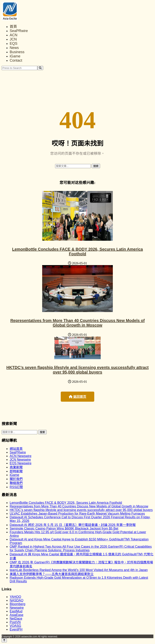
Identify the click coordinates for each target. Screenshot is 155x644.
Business (17, 52)
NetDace (16, 619)
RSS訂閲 (16, 487)
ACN (14, 35)
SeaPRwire (19, 31)
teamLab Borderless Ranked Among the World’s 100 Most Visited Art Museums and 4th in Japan (79, 570)
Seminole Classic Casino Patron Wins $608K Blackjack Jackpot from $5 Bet (64, 528)
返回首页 (77, 397)
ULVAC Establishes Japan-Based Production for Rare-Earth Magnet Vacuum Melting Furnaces (77, 514)
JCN (13, 39)
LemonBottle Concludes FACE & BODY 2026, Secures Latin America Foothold (77, 251)
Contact (16, 60)
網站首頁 (16, 449)
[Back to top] (4, 640)
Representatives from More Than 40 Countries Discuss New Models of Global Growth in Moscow (77, 323)
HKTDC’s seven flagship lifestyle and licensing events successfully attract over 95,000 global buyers (77, 370)
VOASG (15, 626)
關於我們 (16, 479)
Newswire (17, 608)
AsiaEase (17, 615)
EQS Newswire (21, 463)
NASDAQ (17, 600)
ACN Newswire (21, 456)
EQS (14, 44)
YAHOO (15, 597)
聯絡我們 (16, 483)
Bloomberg (17, 604)
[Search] (40, 68)
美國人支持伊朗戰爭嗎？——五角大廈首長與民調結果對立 (52, 574)
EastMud (16, 611)
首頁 (13, 27)
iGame (15, 56)
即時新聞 (16, 471)
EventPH (16, 629)
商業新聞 (16, 467)
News (14, 48)
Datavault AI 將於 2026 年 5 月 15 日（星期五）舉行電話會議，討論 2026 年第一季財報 (73, 525)
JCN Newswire (20, 460)
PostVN (15, 622)
